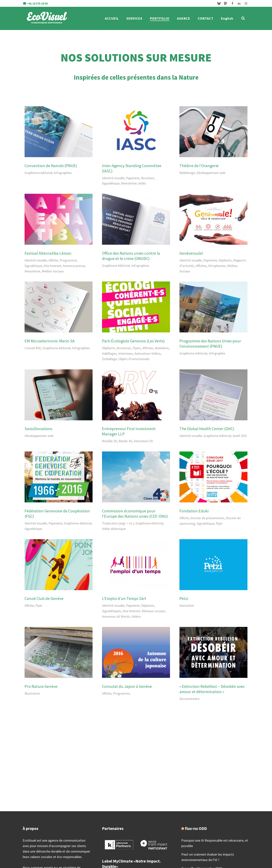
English (227, 18)
